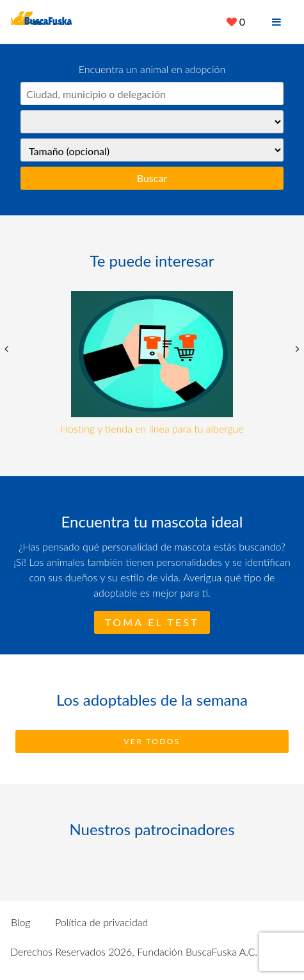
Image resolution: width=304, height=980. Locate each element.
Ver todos (152, 741)
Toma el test (152, 622)
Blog (21, 922)
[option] (152, 364)
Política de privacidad (101, 922)
